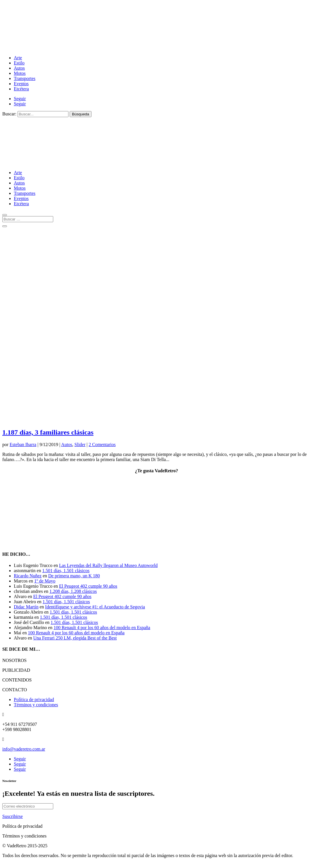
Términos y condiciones (36, 705)
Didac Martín (26, 607)
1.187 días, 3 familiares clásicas (48, 432)
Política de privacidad (34, 699)
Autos (19, 68)
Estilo (19, 63)
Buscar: (9, 114)
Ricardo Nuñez (28, 576)
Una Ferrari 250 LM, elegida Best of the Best (75, 638)
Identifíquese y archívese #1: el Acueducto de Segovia (95, 607)
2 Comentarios (102, 445)
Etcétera (21, 89)
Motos (20, 73)
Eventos (21, 84)
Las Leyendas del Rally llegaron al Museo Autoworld (108, 565)
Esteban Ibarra (23, 445)
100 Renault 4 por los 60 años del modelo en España (102, 628)
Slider (80, 445)
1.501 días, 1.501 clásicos (66, 571)
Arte (18, 58)
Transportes (25, 78)
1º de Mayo (45, 581)
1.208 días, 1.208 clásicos (73, 591)
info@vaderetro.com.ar (24, 749)
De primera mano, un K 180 (74, 576)
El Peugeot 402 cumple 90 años (88, 586)
